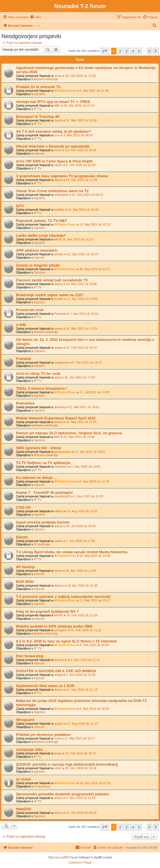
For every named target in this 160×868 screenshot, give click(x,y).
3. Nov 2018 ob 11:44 (81, 798)
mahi (58, 738)
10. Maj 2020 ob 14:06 (95, 556)
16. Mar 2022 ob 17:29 (82, 329)
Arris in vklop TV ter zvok (38, 374)
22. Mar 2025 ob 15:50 (81, 120)
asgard (59, 724)
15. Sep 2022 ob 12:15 (83, 254)
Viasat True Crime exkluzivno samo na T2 (52, 191)
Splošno (40, 94)
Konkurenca (42, 786)
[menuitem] (35, 17)
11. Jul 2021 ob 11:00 (94, 392)
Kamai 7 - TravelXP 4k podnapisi (44, 492)
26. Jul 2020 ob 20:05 (81, 526)
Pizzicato (60, 314)
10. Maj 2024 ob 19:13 (95, 224)
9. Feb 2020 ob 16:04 (94, 645)
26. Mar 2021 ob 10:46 (79, 437)
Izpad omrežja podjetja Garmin (43, 522)
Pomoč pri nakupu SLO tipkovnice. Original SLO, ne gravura (69, 433)
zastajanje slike (29, 749)
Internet (39, 153)
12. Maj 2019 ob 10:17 (80, 738)
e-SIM (21, 325)
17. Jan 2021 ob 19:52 (90, 452)
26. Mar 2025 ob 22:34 (79, 105)
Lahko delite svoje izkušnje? (41, 236)
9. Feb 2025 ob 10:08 (81, 165)
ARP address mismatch (37, 250)
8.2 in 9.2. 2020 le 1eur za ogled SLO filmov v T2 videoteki (66, 641)
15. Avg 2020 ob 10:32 (82, 511)
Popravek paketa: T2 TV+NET (42, 221)
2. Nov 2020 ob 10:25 (88, 496)
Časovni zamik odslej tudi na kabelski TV (52, 280)
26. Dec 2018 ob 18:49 (81, 768)
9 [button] (149, 51)
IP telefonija (42, 544)
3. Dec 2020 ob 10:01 (86, 467)
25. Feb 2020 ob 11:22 (86, 630)
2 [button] (120, 51)
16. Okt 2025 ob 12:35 (80, 76)
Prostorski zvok (30, 310)
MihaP (59, 615)
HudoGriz (61, 660)
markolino (61, 467)
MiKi (57, 105)
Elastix (22, 537)
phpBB (63, 857)
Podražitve (25, 403)
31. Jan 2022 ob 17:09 (80, 377)
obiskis (59, 254)
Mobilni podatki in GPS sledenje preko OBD (54, 626)
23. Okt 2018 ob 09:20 (81, 813)
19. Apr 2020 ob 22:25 (82, 585)
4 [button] (133, 51)
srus (57, 135)
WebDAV (24, 809)
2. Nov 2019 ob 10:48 (81, 675)
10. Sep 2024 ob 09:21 (87, 195)
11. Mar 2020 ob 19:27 (95, 600)
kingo (58, 753)
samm (58, 165)
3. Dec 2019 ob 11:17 (85, 660)
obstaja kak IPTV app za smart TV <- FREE (53, 102)
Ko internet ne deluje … (37, 478)
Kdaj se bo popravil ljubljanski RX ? (47, 611)
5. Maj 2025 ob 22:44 (94, 91)
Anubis (59, 299)
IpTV (20, 206)
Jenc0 (58, 120)
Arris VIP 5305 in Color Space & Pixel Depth (54, 161)
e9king (59, 511)
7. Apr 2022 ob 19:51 (84, 314)
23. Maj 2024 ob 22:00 (83, 210)
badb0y (59, 210)
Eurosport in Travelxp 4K (38, 117)
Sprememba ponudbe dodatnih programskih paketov (62, 794)
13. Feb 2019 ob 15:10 (80, 753)
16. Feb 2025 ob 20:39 (81, 150)
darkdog (60, 407)
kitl (56, 239)
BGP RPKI (25, 582)
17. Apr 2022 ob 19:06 (82, 299)
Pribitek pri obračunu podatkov (43, 735)
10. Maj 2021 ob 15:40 (81, 422)
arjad (58, 377)
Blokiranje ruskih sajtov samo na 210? (50, 295)
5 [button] (139, 51)
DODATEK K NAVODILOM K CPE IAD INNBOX (56, 671)
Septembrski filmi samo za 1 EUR (45, 686)
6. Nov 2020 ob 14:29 (94, 481)
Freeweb (24, 359)
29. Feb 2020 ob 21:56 (82, 615)
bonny (58, 813)
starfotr (59, 585)
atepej (58, 180)
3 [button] (126, 51)
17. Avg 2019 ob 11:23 (83, 724)
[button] (105, 51)
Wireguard (25, 720)
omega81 (61, 630)
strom (58, 76)
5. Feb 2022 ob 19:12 (87, 362)
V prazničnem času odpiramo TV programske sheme (62, 176)
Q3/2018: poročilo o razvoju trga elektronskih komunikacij (67, 764)
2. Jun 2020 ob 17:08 (80, 541)
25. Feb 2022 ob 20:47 (82, 348)
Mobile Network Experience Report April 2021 (56, 418)
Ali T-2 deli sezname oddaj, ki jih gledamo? (53, 131)
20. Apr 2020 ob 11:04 (81, 571)
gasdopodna (63, 452)
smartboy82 (62, 496)
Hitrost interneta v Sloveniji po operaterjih (53, 146)
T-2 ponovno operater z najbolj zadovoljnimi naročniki (63, 597)
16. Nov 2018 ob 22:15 (95, 783)
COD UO (23, 507)
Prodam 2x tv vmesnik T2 (38, 87)
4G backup (25, 567)
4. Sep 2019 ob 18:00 (94, 709)
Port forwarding (30, 656)
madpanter (62, 362)
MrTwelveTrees (65, 91)
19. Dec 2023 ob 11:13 (78, 239)
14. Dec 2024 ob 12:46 (82, 180)
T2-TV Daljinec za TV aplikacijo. (44, 463)
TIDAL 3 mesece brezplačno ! (42, 388)
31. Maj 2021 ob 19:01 (84, 407)
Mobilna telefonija (46, 79)
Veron (58, 571)
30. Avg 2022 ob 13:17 (95, 269)
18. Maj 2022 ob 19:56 (81, 284)
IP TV (38, 109)
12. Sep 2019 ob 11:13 (82, 690)
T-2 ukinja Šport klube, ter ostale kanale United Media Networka (72, 552)
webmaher (61, 195)
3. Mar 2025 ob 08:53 (78, 135)
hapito (58, 541)
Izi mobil (23, 779)
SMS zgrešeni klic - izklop (39, 448)
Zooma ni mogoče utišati (38, 265)
